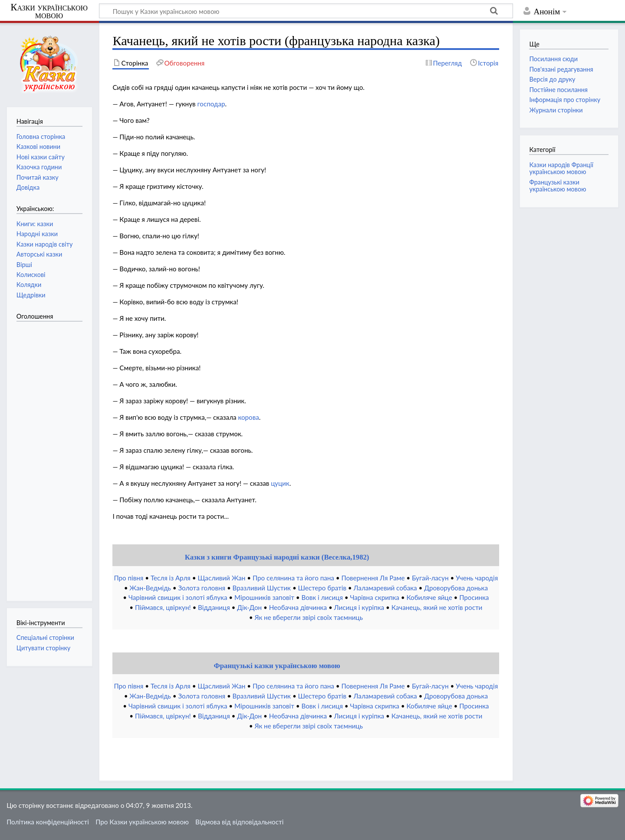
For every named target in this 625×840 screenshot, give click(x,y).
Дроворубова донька (456, 588)
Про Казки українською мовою (142, 822)
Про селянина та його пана (293, 578)
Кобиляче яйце (429, 597)
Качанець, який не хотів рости (437, 607)
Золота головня (202, 588)
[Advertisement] (51, 457)
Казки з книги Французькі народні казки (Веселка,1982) (277, 557)
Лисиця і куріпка (359, 607)
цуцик (280, 483)
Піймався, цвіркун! (163, 607)
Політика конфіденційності (48, 822)
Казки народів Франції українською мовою (561, 168)
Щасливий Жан (221, 578)
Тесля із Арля (171, 578)
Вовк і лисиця (322, 597)
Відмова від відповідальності (239, 822)
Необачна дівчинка (298, 607)
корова (248, 417)
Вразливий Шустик (262, 588)
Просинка (474, 597)
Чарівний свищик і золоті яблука (178, 597)
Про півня (128, 578)
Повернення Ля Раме (373, 578)
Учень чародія (477, 578)
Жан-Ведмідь (150, 588)
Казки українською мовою (49, 11)
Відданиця (214, 607)
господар (211, 104)
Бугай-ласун (430, 578)
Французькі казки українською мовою (277, 666)
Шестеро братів (322, 588)
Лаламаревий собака (385, 588)
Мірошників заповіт (264, 597)
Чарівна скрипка (375, 597)
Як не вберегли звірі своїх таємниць (309, 617)
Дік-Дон (249, 607)
